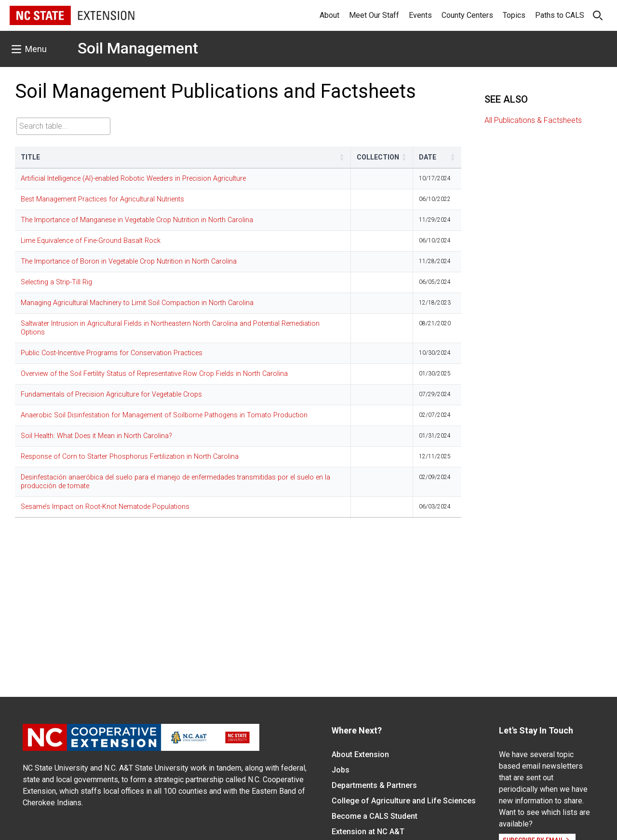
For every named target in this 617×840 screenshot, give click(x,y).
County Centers (467, 15)
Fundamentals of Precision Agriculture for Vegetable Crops (111, 394)
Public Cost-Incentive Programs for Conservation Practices (112, 353)
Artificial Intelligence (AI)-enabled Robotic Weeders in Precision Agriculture (133, 179)
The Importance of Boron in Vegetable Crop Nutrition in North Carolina (129, 261)
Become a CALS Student (375, 816)
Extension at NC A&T (368, 832)
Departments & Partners (374, 785)
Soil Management (138, 48)
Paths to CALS (560, 15)
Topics (514, 15)
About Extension (360, 754)
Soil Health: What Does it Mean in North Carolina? (96, 436)
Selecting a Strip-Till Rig (56, 282)
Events (420, 15)
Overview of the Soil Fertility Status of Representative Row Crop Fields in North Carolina (154, 374)
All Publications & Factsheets (533, 120)
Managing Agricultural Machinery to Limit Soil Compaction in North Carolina (137, 303)
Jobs (341, 770)
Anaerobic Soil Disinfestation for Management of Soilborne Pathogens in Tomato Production (164, 415)
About (329, 15)
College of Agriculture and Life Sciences (404, 801)
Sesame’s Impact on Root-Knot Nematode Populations (105, 507)
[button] (342, 157)
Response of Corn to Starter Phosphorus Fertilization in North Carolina (130, 457)
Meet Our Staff (374, 15)
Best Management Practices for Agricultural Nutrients (102, 199)
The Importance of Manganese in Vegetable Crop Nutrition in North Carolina (137, 220)
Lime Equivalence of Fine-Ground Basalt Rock (91, 241)
